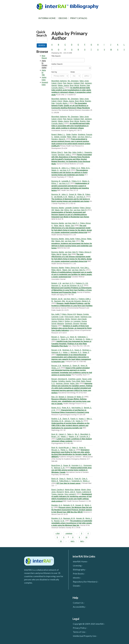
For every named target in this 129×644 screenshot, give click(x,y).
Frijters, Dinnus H (85, 252)
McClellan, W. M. (57, 421)
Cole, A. (85, 479)
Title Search (56, 56)
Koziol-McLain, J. (65, 448)
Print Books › (79, 574)
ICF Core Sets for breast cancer (69, 483)
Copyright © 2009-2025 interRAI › (89, 624)
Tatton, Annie (84, 81)
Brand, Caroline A (58, 490)
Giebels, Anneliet (60, 137)
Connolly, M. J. (85, 437)
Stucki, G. (70, 479)
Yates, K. (75, 448)
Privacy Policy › (80, 628)
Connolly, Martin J (58, 123)
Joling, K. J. (66, 168)
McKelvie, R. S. (76, 352)
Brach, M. (55, 479)
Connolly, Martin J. (58, 88)
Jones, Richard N (58, 492)
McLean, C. (56, 450)
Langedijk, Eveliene (72, 208)
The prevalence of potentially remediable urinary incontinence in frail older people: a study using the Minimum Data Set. (72, 523)
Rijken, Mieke (72, 137)
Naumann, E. (56, 286)
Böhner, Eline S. (57, 152)
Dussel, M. (73, 194)
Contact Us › (79, 603)
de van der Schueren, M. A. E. (72, 286)
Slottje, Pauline (72, 134)
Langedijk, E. (66, 181)
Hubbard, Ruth (79, 83)
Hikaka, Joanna (63, 85)
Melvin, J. (86, 481)
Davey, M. (64, 339)
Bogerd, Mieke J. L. (58, 134)
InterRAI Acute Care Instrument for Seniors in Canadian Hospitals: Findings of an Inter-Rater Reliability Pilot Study (71, 344)
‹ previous (69, 533)
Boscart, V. (55, 337)
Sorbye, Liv (69, 321)
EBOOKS (63, 18)
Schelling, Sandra (65, 381)
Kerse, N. (82, 448)
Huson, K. (78, 350)
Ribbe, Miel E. (56, 270)
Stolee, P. (86, 352)
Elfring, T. (55, 183)
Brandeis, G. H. (57, 505)
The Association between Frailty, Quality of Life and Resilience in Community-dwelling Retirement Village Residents (71, 106)
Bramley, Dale (85, 85)
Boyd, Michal (74, 85)
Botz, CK (55, 397)
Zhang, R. (66, 419)
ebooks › (77, 578)
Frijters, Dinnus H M (69, 314)
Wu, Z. (77, 434)
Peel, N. (72, 339)
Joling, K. (65, 194)
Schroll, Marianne (58, 324)
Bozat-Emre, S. (57, 465)
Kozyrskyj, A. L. (77, 465)
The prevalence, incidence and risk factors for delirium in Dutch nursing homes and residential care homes (70, 173)
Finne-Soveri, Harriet (72, 317)
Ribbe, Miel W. (59, 226)
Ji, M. (53, 410)
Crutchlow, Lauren (75, 379)
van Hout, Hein (70, 241)
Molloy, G (80, 397)
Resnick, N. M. (59, 521)
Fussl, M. (78, 479)
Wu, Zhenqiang (73, 81)
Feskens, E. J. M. (82, 283)
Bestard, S (62, 397)
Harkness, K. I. (57, 352)
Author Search (57, 64)
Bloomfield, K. (85, 434)
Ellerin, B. (55, 481)
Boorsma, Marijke (58, 208)
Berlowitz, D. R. (69, 505)
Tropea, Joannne (57, 494)
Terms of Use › (80, 632)
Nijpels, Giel (59, 210)
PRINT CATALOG (79, 18)
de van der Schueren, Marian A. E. (78, 301)
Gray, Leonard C (70, 494)
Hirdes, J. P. (56, 368)
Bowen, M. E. (56, 408)
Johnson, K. (56, 339)
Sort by (54, 72)
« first (58, 533)
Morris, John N (70, 492)
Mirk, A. (89, 419)
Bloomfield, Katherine (59, 81)
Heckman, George (62, 383)
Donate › (77, 586)
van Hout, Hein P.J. (79, 270)
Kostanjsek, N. (77, 481)
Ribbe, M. (81, 194)
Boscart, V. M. (56, 350)
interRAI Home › (80, 561)
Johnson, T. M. (70, 421)
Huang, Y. (82, 419)
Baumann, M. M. (69, 518)
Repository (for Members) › (86, 582)
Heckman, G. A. (68, 350)
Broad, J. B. (56, 437)
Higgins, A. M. (74, 437)
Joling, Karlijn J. (78, 152)
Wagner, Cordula (83, 314)
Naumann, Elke (60, 301)
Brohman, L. (87, 350)
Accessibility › (79, 607)
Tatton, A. (70, 434)
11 (61, 541)
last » (82, 541)
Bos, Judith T (56, 314)
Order (73, 72)
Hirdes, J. (89, 339)
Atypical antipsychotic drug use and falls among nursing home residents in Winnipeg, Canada (71, 470)
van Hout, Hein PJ (80, 210)
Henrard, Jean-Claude (79, 319)
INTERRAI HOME (47, 18)
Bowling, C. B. (56, 419)
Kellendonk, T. (83, 337)
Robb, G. (72, 450)
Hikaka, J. (64, 437)
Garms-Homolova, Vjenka (61, 319)
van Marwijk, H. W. (61, 197)
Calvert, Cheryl (57, 83)
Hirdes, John (74, 383)
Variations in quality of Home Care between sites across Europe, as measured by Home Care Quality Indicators (71, 328)
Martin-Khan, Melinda (73, 490)
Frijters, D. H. (75, 168)
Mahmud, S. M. (59, 468)
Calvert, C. (62, 434)
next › (73, 541)
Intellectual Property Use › (85, 636)
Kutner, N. (79, 421)
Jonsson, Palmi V (58, 321)
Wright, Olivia (86, 490)
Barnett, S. (88, 408)
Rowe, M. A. (66, 408)
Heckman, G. (80, 339)
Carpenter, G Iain (58, 317)
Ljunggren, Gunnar (80, 321)
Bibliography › (79, 569)
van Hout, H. (81, 197)
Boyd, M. (55, 434)
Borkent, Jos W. (57, 299)
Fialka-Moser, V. (65, 481)
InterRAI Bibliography (68, 6)
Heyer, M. (73, 337)
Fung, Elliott (76, 381)
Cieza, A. (62, 479)
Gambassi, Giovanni (72, 324)
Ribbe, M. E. (86, 168)
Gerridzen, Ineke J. (64, 155)
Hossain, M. (80, 505)
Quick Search (42, 34)
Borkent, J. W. (56, 283)
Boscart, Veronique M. (59, 379)
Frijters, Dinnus (81, 239)
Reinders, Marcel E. (58, 139)
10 (86, 537)
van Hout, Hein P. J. (85, 137)
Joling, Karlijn (70, 239)
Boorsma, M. (56, 168)
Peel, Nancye (68, 83)
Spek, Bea (68, 152)
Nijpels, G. (55, 170)
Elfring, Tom (69, 210)
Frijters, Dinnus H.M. (72, 268)
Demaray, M (71, 397)
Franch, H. (74, 419)
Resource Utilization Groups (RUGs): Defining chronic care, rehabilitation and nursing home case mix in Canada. (71, 401)
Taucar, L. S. (64, 337)
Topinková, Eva (86, 317)
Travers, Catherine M (83, 492)
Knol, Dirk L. (85, 268)
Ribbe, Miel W (56, 254)
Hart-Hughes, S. (77, 408)
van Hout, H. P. (65, 170)
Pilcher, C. (64, 450)
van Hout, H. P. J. (69, 283)
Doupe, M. (67, 465)
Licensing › (78, 565)
